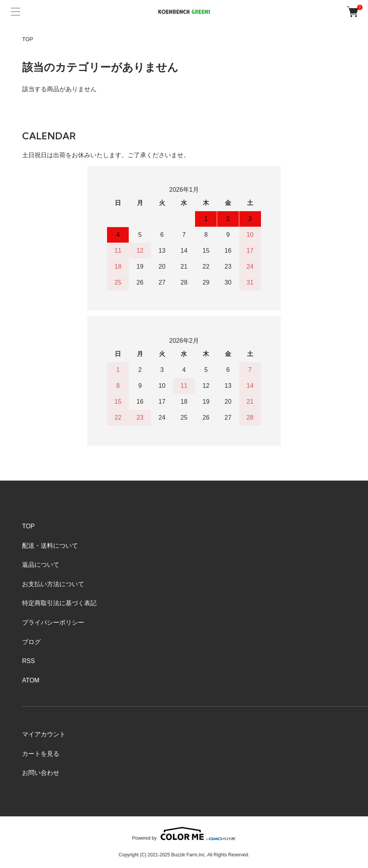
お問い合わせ (41, 773)
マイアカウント (44, 734)
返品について (41, 565)
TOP (28, 39)
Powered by (184, 834)
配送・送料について (50, 546)
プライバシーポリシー (53, 622)
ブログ (31, 642)
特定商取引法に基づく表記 (59, 603)
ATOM (31, 680)
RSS (29, 661)
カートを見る (41, 754)
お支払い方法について (53, 584)
